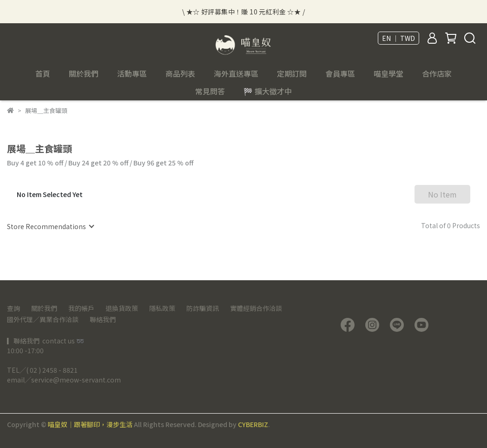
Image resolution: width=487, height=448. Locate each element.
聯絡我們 (103, 319)
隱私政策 (162, 308)
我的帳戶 (81, 308)
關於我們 (44, 308)
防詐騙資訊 (203, 308)
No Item (442, 194)
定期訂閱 (292, 73)
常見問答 (210, 91)
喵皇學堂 (388, 73)
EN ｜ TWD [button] (398, 38)
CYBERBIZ (253, 424)
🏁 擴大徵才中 (268, 91)
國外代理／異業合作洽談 (43, 319)
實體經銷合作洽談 (256, 308)
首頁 (43, 73)
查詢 (13, 308)
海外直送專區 (236, 73)
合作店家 (437, 73)
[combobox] (50, 226)
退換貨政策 (122, 308)
